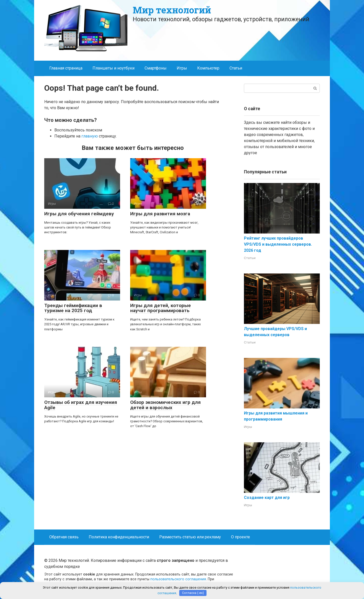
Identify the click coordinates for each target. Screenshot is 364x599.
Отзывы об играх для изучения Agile (81, 405)
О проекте (241, 537)
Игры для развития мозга (160, 214)
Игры (182, 68)
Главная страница (66, 68)
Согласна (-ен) (193, 593)
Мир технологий (172, 10)
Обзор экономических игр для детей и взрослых (165, 405)
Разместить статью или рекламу (190, 537)
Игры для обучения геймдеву (79, 214)
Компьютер (208, 68)
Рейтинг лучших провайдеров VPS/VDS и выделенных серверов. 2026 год (278, 244)
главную (90, 136)
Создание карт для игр (267, 498)
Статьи (236, 68)
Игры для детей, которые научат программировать (161, 308)
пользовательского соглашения (178, 579)
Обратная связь (64, 537)
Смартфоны (156, 68)
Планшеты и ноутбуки (113, 68)
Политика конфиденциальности (119, 537)
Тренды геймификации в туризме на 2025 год (73, 308)
